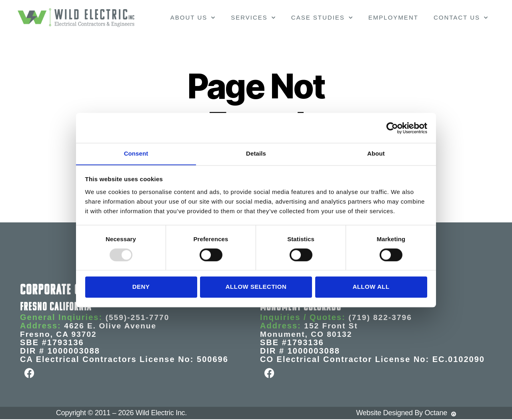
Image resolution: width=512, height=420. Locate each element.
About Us (193, 18)
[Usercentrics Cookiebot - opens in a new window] (392, 128)
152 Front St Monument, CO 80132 (310, 330)
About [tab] (376, 153)
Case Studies (322, 18)
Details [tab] (256, 153)
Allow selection (256, 287)
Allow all (371, 287)
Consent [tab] (136, 153)
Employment (393, 17)
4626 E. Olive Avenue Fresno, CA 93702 (90, 330)
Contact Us (461, 18)
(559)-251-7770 (139, 317)
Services (253, 18)
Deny (141, 287)
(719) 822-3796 (381, 317)
